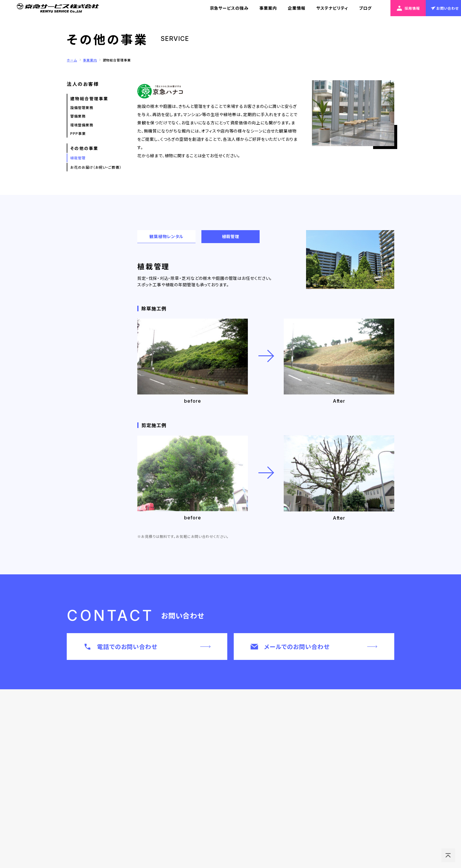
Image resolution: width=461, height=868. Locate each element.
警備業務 (78, 116)
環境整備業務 (82, 125)
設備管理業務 (82, 107)
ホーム (72, 60)
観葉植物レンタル (166, 236)
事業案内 (268, 8)
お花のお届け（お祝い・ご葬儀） (96, 167)
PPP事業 (78, 133)
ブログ (365, 8)
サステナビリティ (332, 8)
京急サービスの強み (229, 8)
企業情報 (297, 8)
